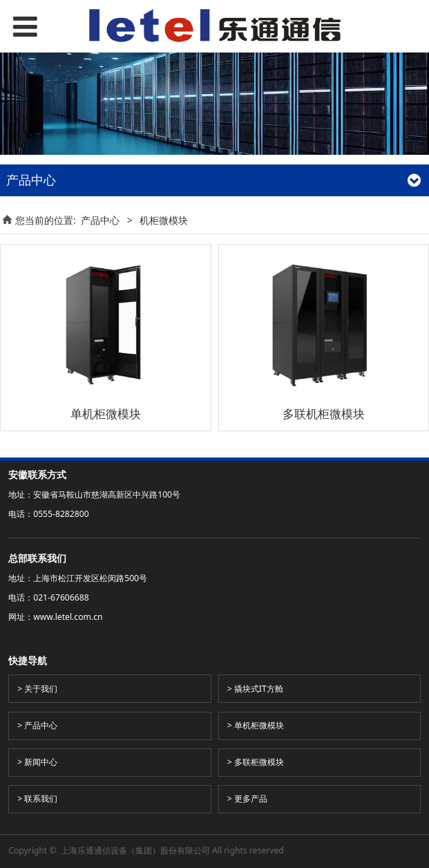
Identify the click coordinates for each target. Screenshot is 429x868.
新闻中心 (41, 762)
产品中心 (100, 220)
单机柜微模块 (259, 725)
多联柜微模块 (259, 762)
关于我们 (41, 689)
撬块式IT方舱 (259, 689)
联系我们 (41, 799)
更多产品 (251, 799)
